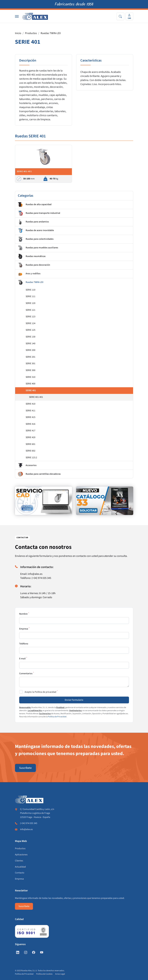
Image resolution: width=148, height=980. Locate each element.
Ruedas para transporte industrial (39, 213)
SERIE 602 (31, 451)
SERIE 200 (31, 350)
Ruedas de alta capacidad (35, 205)
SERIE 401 (31, 390)
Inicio (18, 33)
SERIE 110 (31, 290)
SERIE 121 (31, 310)
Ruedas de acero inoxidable (36, 231)
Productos (31, 33)
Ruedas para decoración (34, 265)
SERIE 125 (31, 330)
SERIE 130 (31, 337)
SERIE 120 (31, 303)
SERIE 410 (31, 404)
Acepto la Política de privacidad (40, 692)
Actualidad (20, 867)
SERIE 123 (31, 317)
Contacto (20, 873)
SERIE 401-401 (36, 397)
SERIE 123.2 (31, 458)
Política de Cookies (44, 974)
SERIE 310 (31, 377)
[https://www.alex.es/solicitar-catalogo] (105, 501)
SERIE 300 (31, 370)
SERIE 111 (31, 296)
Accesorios (27, 465)
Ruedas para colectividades (36, 239)
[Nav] (17, 16)
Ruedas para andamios (33, 222)
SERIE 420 (31, 437)
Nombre (23, 614)
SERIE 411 (31, 411)
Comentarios (26, 674)
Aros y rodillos (29, 274)
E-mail (22, 659)
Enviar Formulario (74, 700)
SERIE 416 (31, 424)
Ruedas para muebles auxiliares (38, 248)
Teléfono (24, 644)
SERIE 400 (31, 384)
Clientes (19, 861)
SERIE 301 (31, 364)
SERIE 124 (31, 323)
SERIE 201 (31, 357)
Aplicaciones (21, 855)
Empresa (24, 629)
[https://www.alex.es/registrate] (43, 501)
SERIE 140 (31, 344)
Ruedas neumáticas (32, 256)
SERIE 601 (31, 444)
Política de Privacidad (57, 717)
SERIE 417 (31, 431)
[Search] (120, 16)
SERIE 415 (31, 417)
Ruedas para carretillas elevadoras (39, 474)
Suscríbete (25, 768)
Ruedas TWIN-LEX (51, 33)
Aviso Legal (60, 974)
